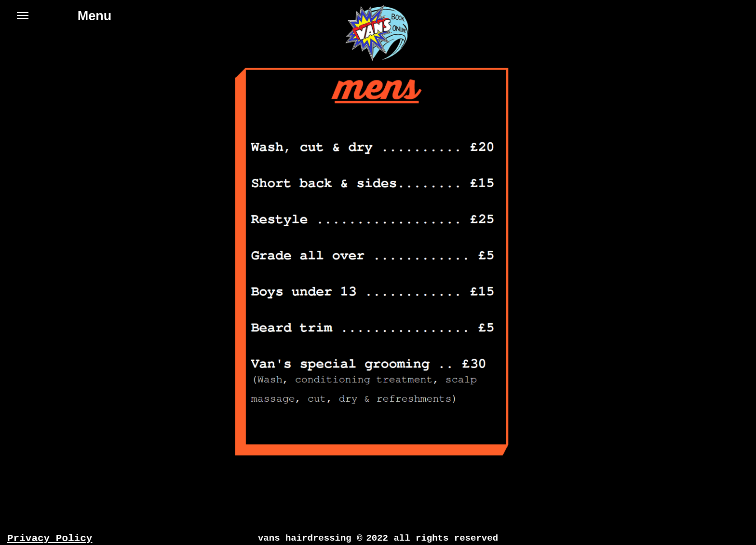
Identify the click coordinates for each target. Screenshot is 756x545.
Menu (64, 20)
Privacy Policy (50, 538)
